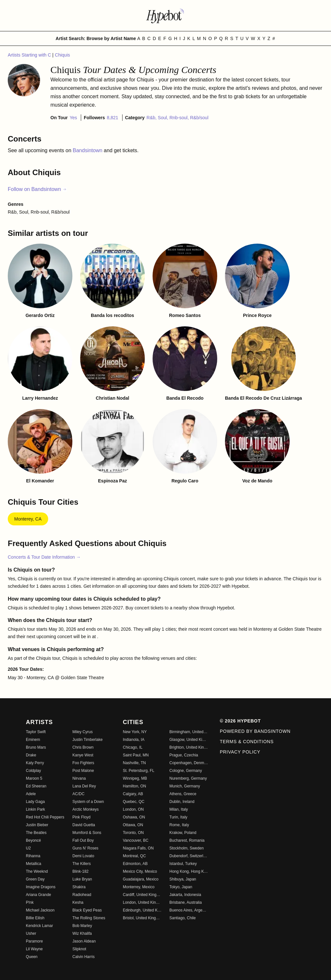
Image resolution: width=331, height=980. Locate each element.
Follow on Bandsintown (37, 189)
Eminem (33, 740)
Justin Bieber (37, 825)
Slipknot (79, 949)
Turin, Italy (178, 817)
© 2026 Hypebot (240, 721)
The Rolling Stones (89, 918)
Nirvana (79, 778)
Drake (31, 755)
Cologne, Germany (186, 771)
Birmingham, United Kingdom (189, 732)
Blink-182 (80, 871)
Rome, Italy (179, 825)
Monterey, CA (28, 519)
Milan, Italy (179, 809)
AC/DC (78, 794)
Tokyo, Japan (181, 887)
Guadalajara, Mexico (141, 879)
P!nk (30, 902)
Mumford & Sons (87, 833)
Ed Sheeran (36, 786)
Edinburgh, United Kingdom (142, 910)
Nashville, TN (134, 763)
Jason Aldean (84, 941)
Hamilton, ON (134, 786)
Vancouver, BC (136, 840)
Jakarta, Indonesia (185, 895)
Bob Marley (82, 926)
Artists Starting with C (30, 55)
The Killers (82, 864)
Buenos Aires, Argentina (189, 910)
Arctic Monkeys (85, 809)
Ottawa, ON (133, 825)
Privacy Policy (240, 752)
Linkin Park (35, 809)
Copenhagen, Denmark (189, 763)
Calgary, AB (133, 794)
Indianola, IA (134, 740)
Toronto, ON (133, 833)
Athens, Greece (183, 794)
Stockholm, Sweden (187, 848)
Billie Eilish (35, 918)
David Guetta (84, 825)
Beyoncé (33, 840)
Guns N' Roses (85, 848)
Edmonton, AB (135, 864)
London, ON (133, 809)
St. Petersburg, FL (139, 771)
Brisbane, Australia (186, 902)
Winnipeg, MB (135, 778)
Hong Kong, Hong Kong (189, 871)
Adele (31, 794)
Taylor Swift (36, 732)
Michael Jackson (40, 910)
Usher (31, 933)
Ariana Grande (38, 895)
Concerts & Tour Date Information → (44, 557)
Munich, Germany (185, 786)
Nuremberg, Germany (188, 778)
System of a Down (88, 802)
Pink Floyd (81, 817)
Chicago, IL (133, 747)
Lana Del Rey (84, 786)
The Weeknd (37, 871)
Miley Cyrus (83, 732)
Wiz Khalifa (82, 933)
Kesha (78, 902)
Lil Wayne (34, 949)
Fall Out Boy (83, 840)
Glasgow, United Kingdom (189, 740)
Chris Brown (83, 747)
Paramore (34, 941)
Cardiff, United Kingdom (142, 895)
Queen (32, 957)
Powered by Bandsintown (255, 731)
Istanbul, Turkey (183, 864)
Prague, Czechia (184, 755)
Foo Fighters (83, 763)
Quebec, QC (134, 802)
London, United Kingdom (142, 902)
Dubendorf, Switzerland (189, 856)
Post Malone (83, 771)
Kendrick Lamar (39, 926)
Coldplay (33, 771)
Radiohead (82, 895)
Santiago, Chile (182, 918)
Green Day (35, 879)
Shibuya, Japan (183, 879)
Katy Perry (35, 763)
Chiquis (63, 55)
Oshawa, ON (134, 817)
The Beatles (36, 833)
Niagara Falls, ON (138, 848)
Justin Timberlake (87, 740)
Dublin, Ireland (182, 802)
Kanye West (83, 755)
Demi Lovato (83, 856)
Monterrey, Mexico (139, 887)
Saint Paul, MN (136, 755)
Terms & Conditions (247, 742)
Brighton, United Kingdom (189, 747)
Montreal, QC (134, 856)
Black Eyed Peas (87, 910)
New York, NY (135, 732)
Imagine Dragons (41, 887)
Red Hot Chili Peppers (45, 817)
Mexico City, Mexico (140, 871)
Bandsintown (88, 150)
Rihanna (33, 856)
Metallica (33, 864)
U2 (28, 848)
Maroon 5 (34, 778)
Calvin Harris (84, 957)
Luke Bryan (82, 879)
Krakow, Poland (183, 833)
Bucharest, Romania (187, 840)
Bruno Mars (36, 747)
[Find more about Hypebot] (165, 16)
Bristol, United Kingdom (142, 918)
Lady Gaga (35, 802)
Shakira (79, 887)
